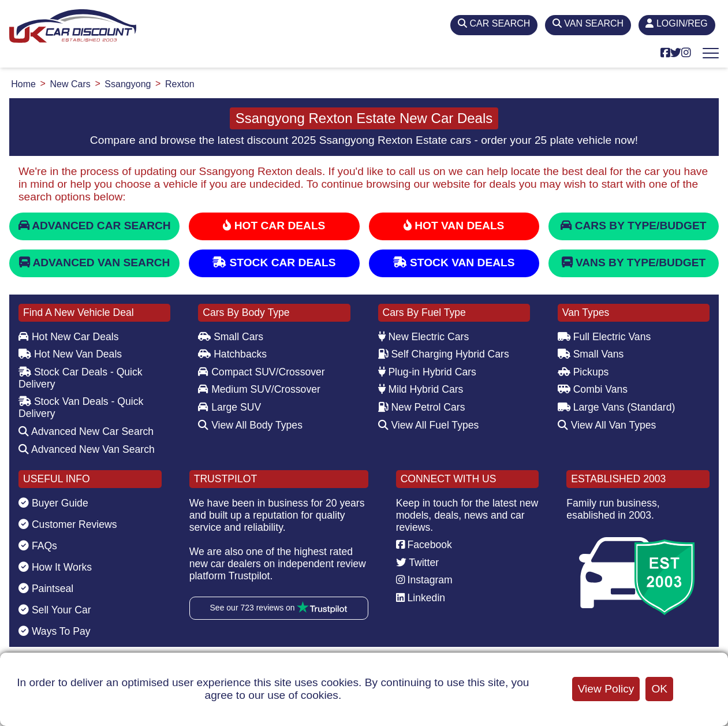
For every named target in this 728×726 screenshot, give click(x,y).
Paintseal (46, 589)
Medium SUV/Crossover (259, 389)
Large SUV (229, 407)
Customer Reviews (68, 524)
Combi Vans (593, 389)
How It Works (55, 567)
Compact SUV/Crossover (261, 372)
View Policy (606, 689)
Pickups (583, 372)
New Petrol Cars (422, 407)
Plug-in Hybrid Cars (427, 372)
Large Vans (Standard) (617, 407)
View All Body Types (250, 425)
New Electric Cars (424, 337)
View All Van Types (607, 425)
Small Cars (231, 337)
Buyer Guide (53, 503)
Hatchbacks (232, 354)
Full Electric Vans (604, 337)
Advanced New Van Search (87, 449)
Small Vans (591, 354)
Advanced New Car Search (86, 431)
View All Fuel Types (429, 425)
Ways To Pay (55, 631)
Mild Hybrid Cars (421, 389)
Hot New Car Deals (68, 337)
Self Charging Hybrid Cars (444, 354)
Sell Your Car (55, 610)
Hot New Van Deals (70, 354)
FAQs (38, 546)
